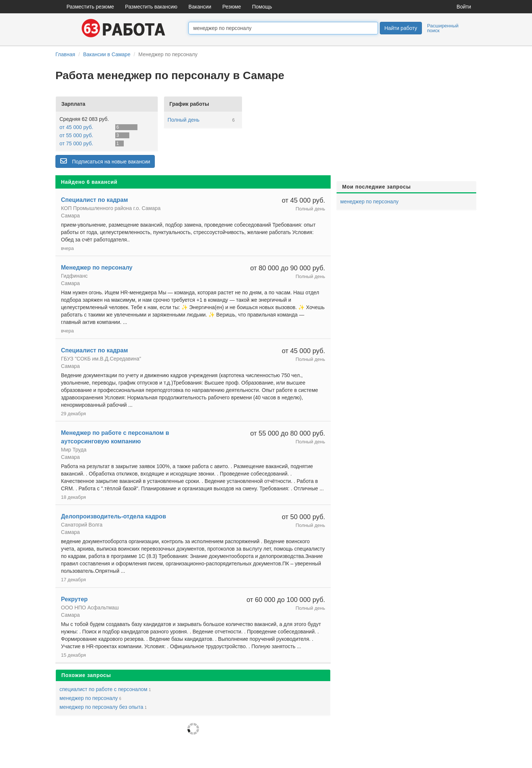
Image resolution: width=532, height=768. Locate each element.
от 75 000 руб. (76, 143)
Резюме (232, 7)
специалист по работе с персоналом (103, 689)
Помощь (262, 7)
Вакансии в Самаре (107, 54)
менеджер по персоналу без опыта (101, 707)
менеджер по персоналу (89, 698)
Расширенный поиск (443, 28)
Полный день (184, 120)
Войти (464, 7)
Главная (65, 54)
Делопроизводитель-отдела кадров (113, 516)
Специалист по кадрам (94, 200)
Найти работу (401, 28)
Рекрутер (74, 599)
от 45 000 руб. (76, 127)
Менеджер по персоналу (97, 268)
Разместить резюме (90, 7)
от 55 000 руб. (76, 135)
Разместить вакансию (151, 7)
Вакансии (200, 7)
